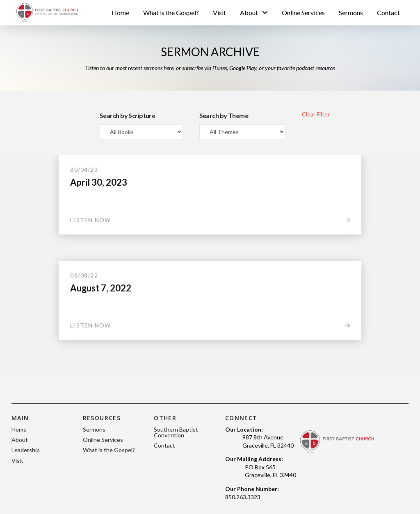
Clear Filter (316, 114)
